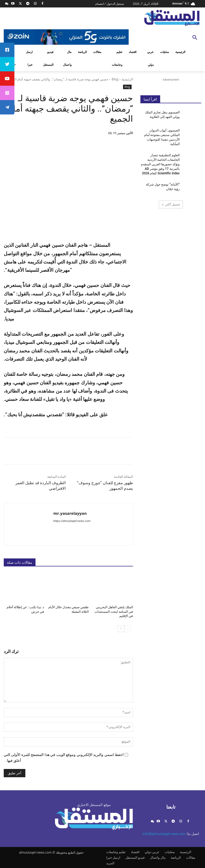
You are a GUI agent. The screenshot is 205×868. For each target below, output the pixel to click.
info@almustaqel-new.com (164, 834)
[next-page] (121, 629)
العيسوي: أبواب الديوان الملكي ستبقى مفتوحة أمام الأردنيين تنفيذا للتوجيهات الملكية (162, 137)
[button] (195, 38)
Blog (115, 79)
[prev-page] (128, 629)
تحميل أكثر (171, 204)
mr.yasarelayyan (70, 513)
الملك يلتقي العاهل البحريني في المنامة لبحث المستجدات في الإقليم (114, 612)
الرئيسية (127, 79)
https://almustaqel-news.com (72, 521)
